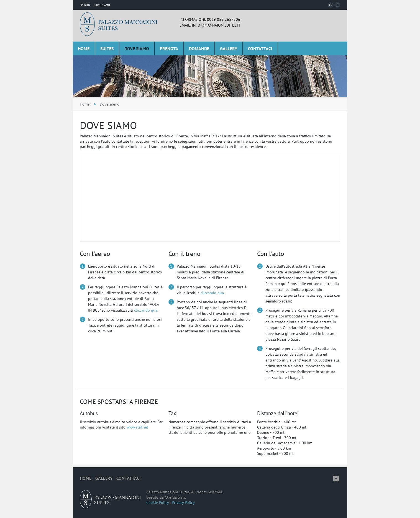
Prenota (85, 5)
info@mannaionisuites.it (216, 25)
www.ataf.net (137, 427)
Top (336, 478)
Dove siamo (137, 48)
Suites (107, 48)
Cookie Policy (157, 502)
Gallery (229, 48)
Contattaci (260, 48)
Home (84, 48)
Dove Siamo (102, 5)
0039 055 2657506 (224, 19)
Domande (199, 48)
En (331, 5)
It (337, 5)
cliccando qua (146, 310)
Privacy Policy (183, 502)
